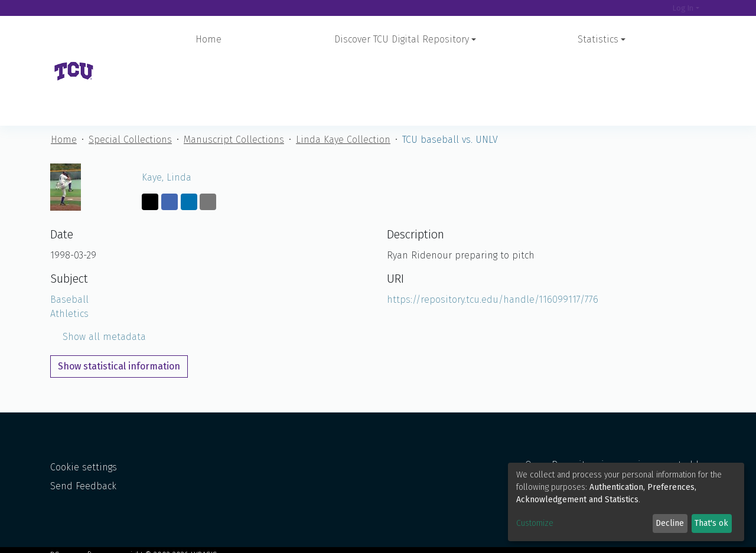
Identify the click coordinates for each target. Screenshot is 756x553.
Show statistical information (119, 304)
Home (208, 39)
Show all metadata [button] (98, 274)
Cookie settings (84, 458)
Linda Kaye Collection (343, 77)
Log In (683, 8)
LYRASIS (204, 545)
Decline (670, 523)
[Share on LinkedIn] (189, 139)
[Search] (656, 8)
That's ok (711, 523)
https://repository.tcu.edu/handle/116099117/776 (493, 237)
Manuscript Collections (234, 77)
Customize (535, 523)
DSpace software (80, 545)
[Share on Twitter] (150, 139)
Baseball (69, 237)
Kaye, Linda (167, 115)
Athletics (69, 251)
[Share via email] (208, 139)
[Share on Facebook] (170, 139)
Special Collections (130, 77)
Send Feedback (83, 477)
